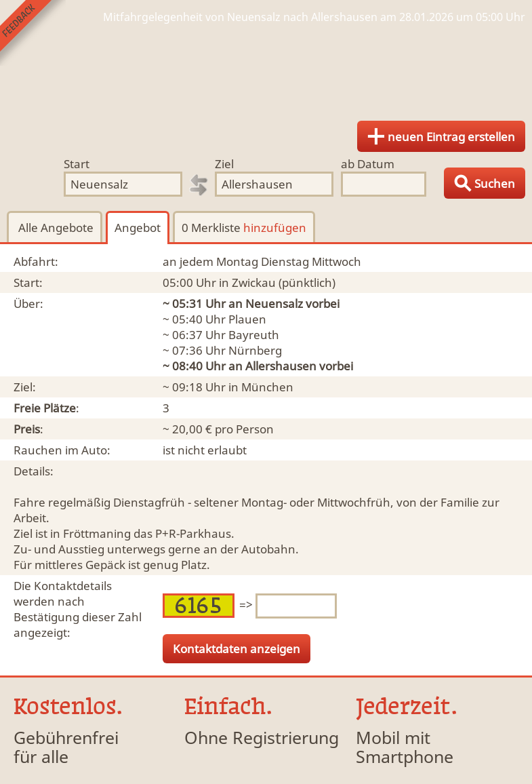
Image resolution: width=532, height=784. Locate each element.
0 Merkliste (244, 228)
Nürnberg (255, 350)
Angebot (138, 228)
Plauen (247, 319)
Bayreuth (254, 335)
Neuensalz (274, 303)
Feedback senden (33, 33)
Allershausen (281, 366)
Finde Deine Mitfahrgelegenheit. (266, 68)
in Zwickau (247, 282)
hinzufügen (275, 228)
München (267, 387)
